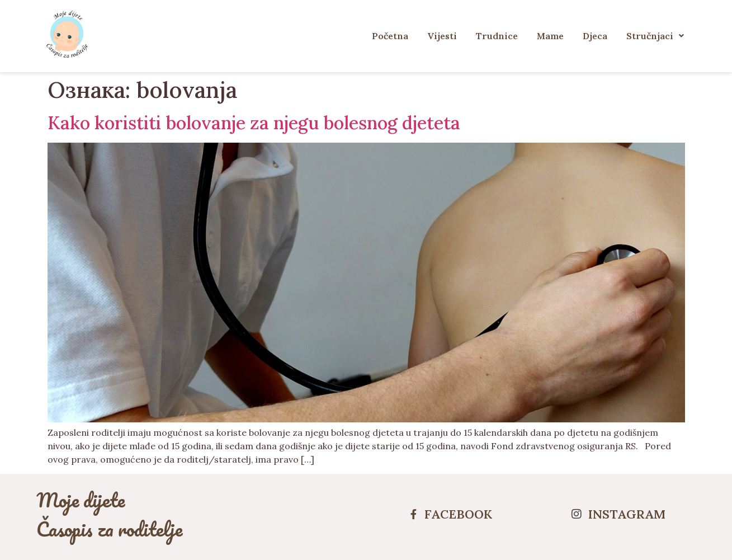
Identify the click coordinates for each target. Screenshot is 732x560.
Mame (550, 36)
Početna (390, 36)
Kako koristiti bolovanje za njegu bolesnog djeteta (254, 123)
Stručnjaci (655, 36)
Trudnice (497, 36)
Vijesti (442, 36)
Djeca (595, 36)
